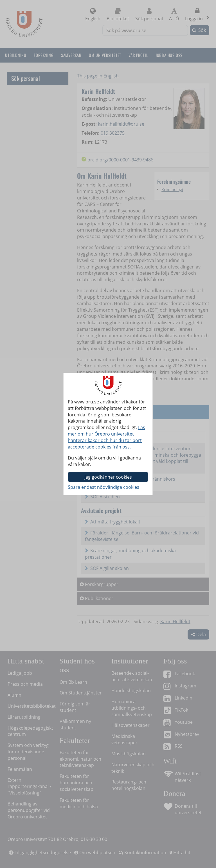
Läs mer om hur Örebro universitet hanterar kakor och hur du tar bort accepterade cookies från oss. (106, 437)
